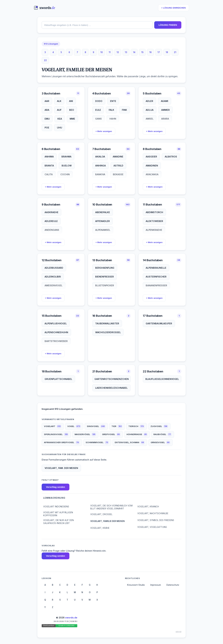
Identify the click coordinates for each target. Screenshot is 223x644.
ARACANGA (152, 174)
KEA (60, 119)
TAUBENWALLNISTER (107, 323)
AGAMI (165, 101)
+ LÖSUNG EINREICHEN (174, 8)
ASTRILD (118, 166)
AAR (47, 101)
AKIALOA (100, 157)
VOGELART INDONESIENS (56, 507)
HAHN (113, 119)
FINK (124, 110)
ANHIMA (49, 157)
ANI (71, 101)
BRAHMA (66, 157)
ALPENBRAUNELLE (156, 268)
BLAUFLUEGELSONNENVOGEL (162, 379)
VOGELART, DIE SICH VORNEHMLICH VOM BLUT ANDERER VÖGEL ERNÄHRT (111, 507)
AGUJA (150, 110)
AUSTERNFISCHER (156, 277)
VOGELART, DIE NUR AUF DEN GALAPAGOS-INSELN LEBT (58, 522)
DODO (99, 101)
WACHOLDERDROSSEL (108, 332)
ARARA (165, 119)
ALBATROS (171, 157)
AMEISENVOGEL (54, 285)
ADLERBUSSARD (54, 268)
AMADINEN (152, 166)
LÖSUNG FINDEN (168, 25)
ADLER (149, 101)
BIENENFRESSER (105, 277)
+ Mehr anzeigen (104, 131)
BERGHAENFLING (105, 268)
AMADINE (118, 157)
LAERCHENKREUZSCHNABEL (111, 388)
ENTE (113, 101)
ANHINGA (101, 166)
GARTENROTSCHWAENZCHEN (112, 379)
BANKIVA (100, 174)
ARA (47, 110)
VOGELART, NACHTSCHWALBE (153, 513)
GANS (98, 119)
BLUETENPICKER (105, 285)
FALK (111, 110)
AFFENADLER (103, 221)
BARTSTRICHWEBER (56, 341)
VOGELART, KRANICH (148, 507)
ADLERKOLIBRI (53, 277)
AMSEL (150, 119)
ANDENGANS (52, 230)
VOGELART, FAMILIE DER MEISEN (107, 521)
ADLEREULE (51, 221)
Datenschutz (173, 585)
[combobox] (97, 25)
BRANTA (49, 166)
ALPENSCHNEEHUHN (56, 332)
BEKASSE (118, 174)
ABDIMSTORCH (154, 212)
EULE (98, 110)
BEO (72, 110)
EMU (47, 119)
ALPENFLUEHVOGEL (56, 323)
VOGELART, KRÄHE (100, 528)
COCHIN (65, 174)
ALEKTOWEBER (154, 221)
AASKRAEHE (51, 212)
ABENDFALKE (103, 212)
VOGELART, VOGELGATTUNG (152, 527)
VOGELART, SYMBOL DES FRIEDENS (156, 520)
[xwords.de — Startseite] (45, 8)
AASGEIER (151, 157)
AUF (59, 110)
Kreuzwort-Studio (136, 585)
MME (72, 119)
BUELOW (67, 166)
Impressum (156, 585)
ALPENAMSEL (103, 230)
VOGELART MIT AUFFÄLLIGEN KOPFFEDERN (58, 514)
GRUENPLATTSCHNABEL (58, 379)
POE (47, 128)
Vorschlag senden (56, 487)
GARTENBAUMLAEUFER (159, 323)
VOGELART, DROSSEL (101, 514)
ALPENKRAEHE (154, 230)
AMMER (165, 110)
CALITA (49, 174)
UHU (60, 128)
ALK (59, 101)
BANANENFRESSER (156, 285)
